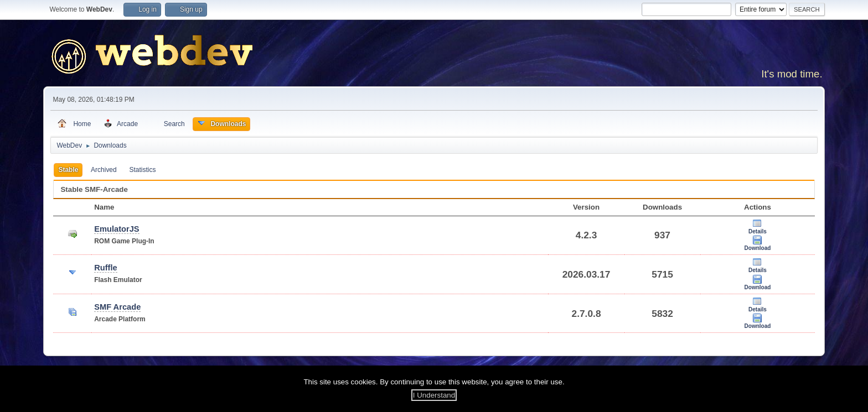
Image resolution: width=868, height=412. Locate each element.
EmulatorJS (117, 229)
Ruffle (106, 268)
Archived (104, 170)
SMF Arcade (117, 307)
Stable (68, 170)
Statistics (142, 170)
